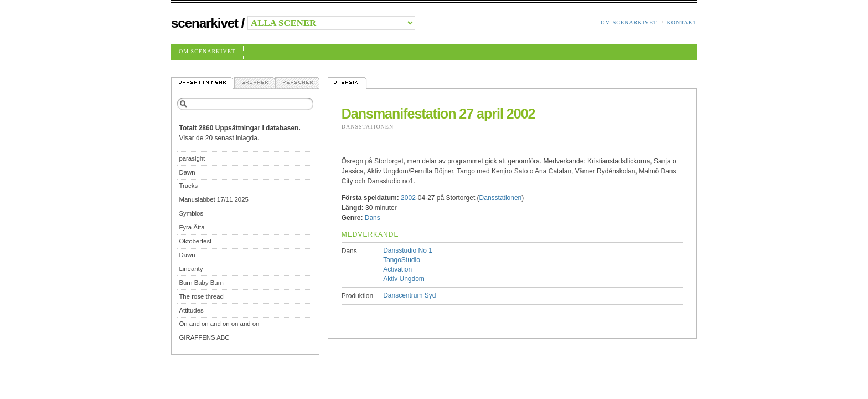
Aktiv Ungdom (404, 279)
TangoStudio (402, 260)
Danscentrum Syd (409, 295)
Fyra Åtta (192, 227)
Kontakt (682, 22)
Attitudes (191, 310)
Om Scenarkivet (629, 22)
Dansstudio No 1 (408, 250)
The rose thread (201, 296)
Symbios (191, 213)
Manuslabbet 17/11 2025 (213, 199)
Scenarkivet (205, 23)
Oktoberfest (195, 241)
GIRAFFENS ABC (204, 337)
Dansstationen (368, 127)
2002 (408, 198)
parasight (192, 158)
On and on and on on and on (219, 324)
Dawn (187, 172)
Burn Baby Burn (201, 283)
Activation (397, 269)
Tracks (188, 186)
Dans (373, 218)
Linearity (191, 269)
